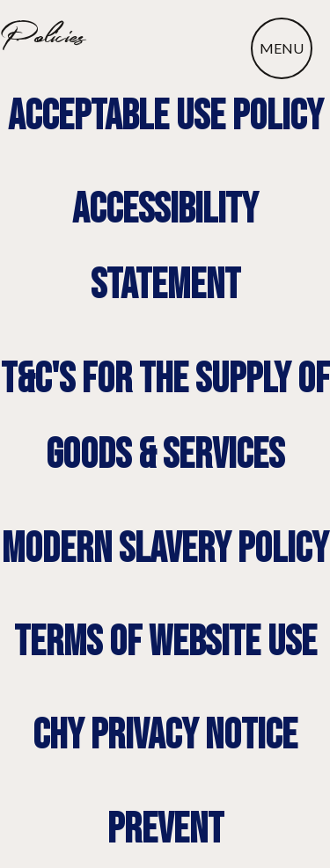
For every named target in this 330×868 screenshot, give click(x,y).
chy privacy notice (165, 736)
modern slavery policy (165, 549)
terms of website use (165, 642)
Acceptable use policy (165, 117)
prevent (165, 830)
